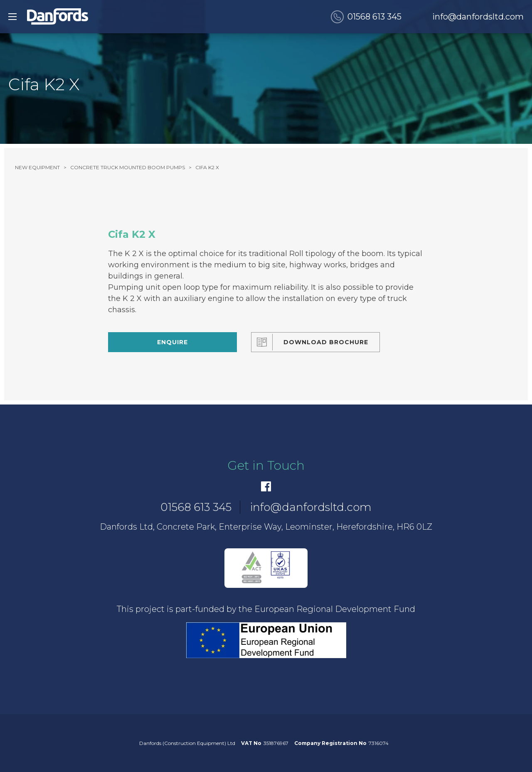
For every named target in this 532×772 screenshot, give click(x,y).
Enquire (172, 342)
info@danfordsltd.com (478, 17)
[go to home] (58, 17)
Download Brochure (326, 342)
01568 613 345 (374, 17)
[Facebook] (266, 486)
